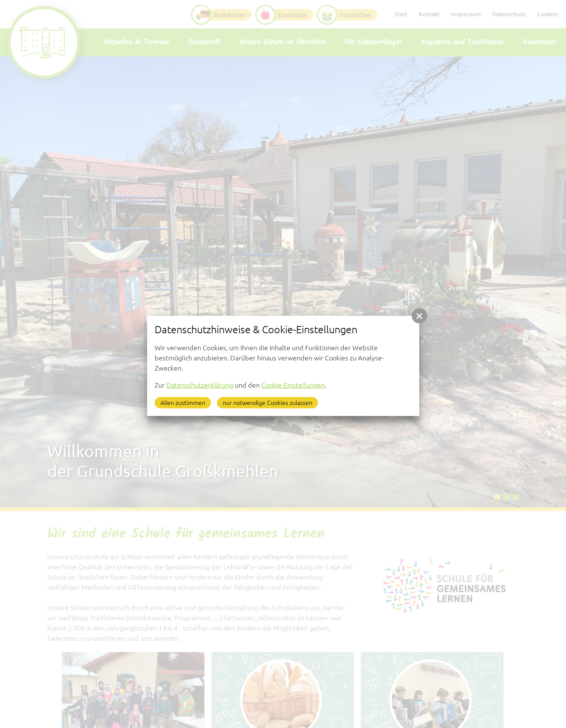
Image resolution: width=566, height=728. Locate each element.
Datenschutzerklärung (200, 385)
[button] (419, 316)
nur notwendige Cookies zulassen (267, 403)
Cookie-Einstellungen (293, 385)
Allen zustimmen (183, 403)
